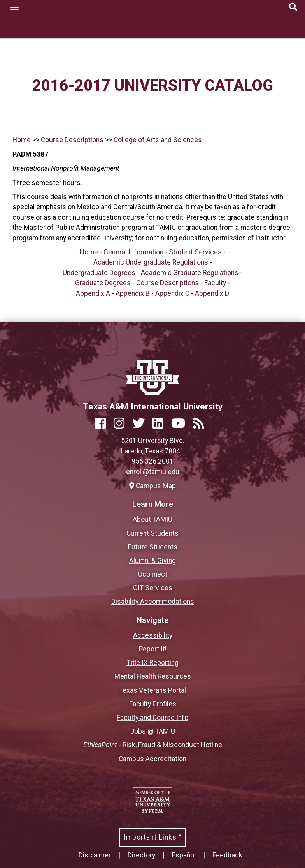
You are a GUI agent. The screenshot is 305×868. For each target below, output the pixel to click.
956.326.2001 (152, 461)
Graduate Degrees (103, 283)
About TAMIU (152, 519)
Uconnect (153, 574)
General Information (133, 252)
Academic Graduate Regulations (190, 273)
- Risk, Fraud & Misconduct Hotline (153, 745)
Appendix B (133, 293)
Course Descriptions (72, 140)
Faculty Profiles (153, 704)
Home (22, 140)
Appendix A (93, 293)
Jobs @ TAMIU (153, 731)
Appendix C (172, 293)
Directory (141, 855)
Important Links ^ (153, 837)
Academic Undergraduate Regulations (151, 262)
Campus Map (152, 486)
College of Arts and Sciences (158, 140)
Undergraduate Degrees (99, 273)
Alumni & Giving (152, 561)
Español (184, 855)
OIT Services (153, 588)
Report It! (153, 649)
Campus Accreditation (152, 759)
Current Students (152, 533)
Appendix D (212, 293)
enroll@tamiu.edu (153, 472)
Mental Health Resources (153, 676)
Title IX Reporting (153, 663)
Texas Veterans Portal (152, 690)
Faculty (215, 283)
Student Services (195, 252)
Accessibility (153, 635)
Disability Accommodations (153, 602)
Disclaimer (95, 855)
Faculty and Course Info (152, 718)
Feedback (227, 855)
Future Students (153, 547)
